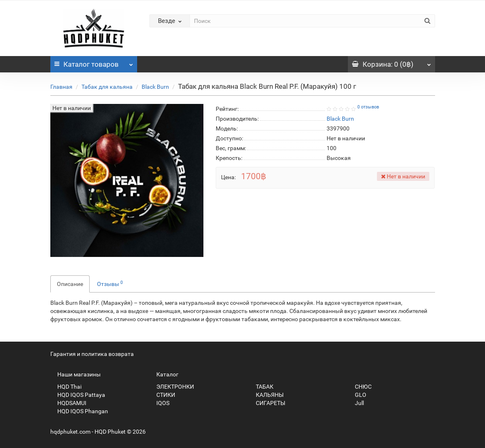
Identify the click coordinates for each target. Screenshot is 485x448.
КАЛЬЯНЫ (266, 395)
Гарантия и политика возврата (92, 354)
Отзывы (110, 284)
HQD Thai (66, 387)
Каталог (94, 62)
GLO (357, 395)
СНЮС (360, 387)
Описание (70, 284)
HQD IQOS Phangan (79, 411)
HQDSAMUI (68, 403)
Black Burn (155, 87)
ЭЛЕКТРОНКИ (172, 387)
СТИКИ (162, 395)
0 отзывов (368, 107)
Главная (61, 87)
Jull (356, 403)
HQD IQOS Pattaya (78, 395)
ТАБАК (261, 387)
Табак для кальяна (107, 87)
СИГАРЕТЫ (267, 403)
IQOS (159, 403)
